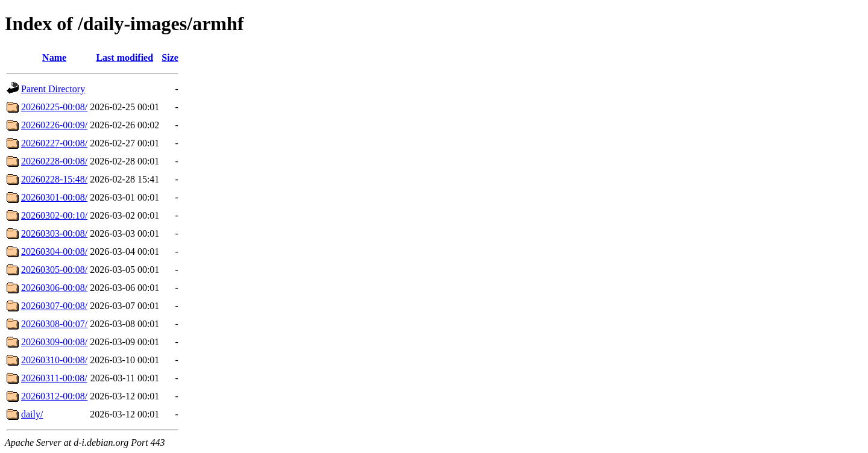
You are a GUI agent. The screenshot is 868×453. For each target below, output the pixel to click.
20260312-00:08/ (54, 396)
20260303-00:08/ (54, 233)
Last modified (124, 58)
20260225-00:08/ (54, 107)
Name (54, 58)
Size (170, 58)
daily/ (32, 414)
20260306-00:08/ (54, 288)
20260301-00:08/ (54, 197)
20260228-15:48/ (54, 179)
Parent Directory (53, 89)
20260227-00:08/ (54, 143)
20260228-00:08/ (54, 161)
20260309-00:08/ (54, 342)
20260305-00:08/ (54, 270)
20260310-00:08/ (54, 360)
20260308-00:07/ (54, 324)
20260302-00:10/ (54, 215)
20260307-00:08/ (54, 306)
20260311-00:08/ (54, 378)
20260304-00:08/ (54, 251)
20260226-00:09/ (54, 125)
